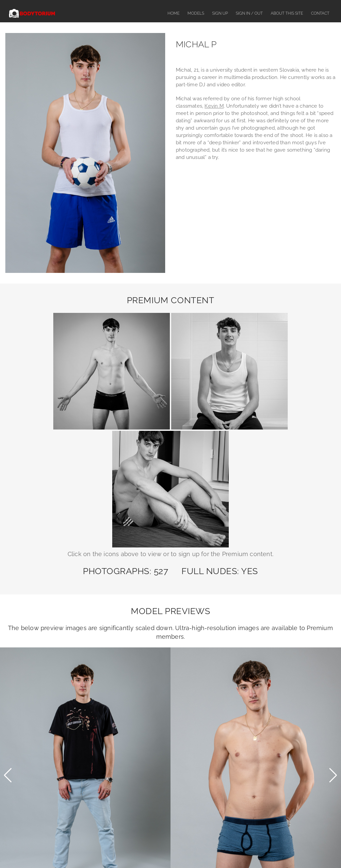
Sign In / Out (249, 13)
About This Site (287, 13)
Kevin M (214, 106)
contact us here (246, 769)
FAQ (138, 850)
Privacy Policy (274, 850)
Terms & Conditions (235, 850)
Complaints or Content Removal (180, 850)
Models (196, 13)
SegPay (218, 783)
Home (173, 13)
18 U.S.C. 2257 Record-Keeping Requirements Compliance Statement (170, 825)
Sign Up (220, 13)
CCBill (216, 804)
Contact (320, 13)
